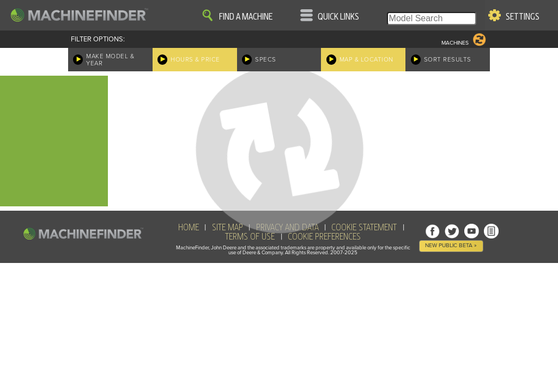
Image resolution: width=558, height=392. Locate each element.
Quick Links (338, 17)
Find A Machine (246, 17)
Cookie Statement (364, 228)
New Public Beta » (451, 245)
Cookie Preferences (324, 237)
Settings (523, 17)
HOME (189, 228)
